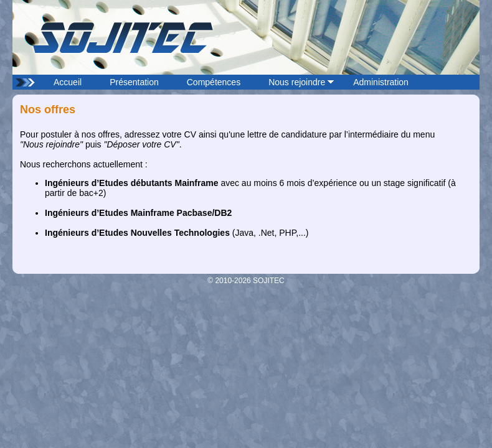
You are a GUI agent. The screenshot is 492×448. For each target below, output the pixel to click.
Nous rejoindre (297, 82)
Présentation (134, 82)
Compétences (214, 82)
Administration (381, 82)
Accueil (68, 82)
